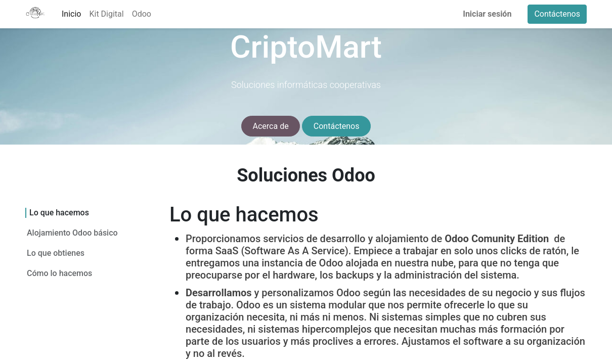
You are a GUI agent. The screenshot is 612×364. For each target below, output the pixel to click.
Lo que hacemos (57, 213)
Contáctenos (557, 14)
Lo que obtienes (56, 253)
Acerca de (271, 126)
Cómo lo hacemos (59, 273)
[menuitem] (71, 14)
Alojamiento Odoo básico (75, 232)
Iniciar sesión (487, 14)
